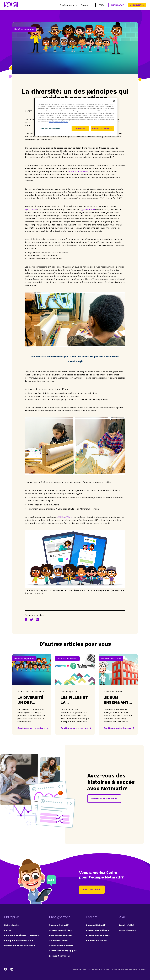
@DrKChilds (31, 209)
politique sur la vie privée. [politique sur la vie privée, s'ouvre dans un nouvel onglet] (59, 122)
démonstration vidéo (78, 171)
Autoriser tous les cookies (102, 129)
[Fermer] (114, 101)
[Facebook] (7, 969)
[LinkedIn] (12, 969)
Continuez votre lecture (31, 728)
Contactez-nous (92, 890)
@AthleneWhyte (65, 517)
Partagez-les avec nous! (104, 798)
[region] (76, 117)
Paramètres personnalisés (50, 129)
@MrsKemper (88, 209)
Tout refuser (80, 129)
